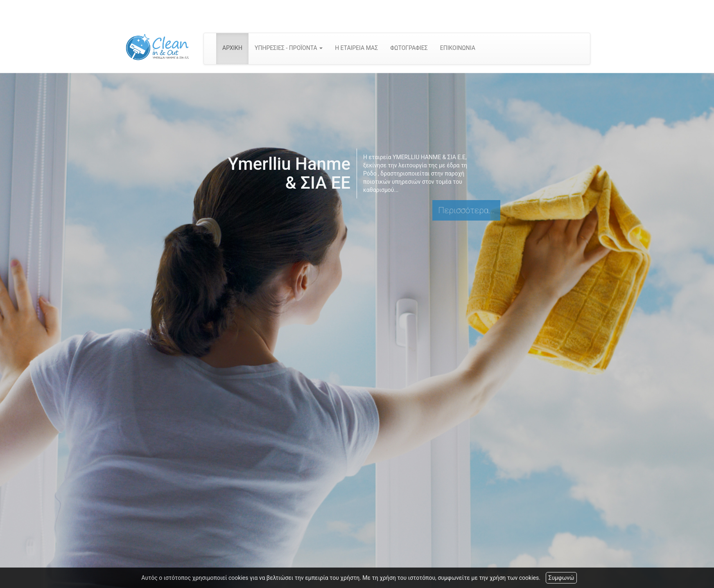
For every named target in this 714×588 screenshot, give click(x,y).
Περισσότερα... (466, 210)
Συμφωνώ (561, 578)
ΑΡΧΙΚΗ (232, 48)
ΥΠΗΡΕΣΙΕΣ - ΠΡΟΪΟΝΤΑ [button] (289, 48)
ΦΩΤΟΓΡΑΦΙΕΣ (409, 48)
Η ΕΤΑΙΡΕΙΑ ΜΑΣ (356, 48)
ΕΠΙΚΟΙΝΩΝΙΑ (458, 48)
